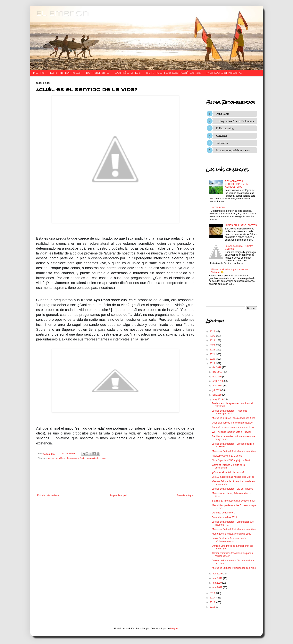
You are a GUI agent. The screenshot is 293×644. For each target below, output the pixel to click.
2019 (213, 363)
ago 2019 (218, 386)
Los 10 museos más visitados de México (233, 477)
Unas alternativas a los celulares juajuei (233, 423)
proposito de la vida (96, 458)
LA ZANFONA (218, 208)
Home (39, 73)
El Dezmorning (225, 128)
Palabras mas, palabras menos (233, 150)
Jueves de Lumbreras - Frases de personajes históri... (229, 412)
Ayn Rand (61, 458)
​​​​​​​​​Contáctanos (128, 73)
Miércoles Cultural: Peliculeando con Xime (234, 529)
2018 (213, 593)
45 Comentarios (69, 453)
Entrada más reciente (48, 495)
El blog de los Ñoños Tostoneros (235, 121)
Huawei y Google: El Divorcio (227, 456)
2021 (213, 354)
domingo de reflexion (76, 458)
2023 (213, 345)
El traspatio (98, 73)
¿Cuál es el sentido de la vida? (228, 472)
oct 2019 (217, 377)
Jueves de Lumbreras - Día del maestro (233, 489)
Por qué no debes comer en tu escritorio (233, 427)
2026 (213, 331)
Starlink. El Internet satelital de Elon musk (234, 501)
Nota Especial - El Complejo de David (231, 460)
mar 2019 (218, 578)
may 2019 (218, 399)
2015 (213, 607)
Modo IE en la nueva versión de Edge (231, 534)
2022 (213, 350)
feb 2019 (217, 583)
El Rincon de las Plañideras (173, 73)
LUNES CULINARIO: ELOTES (241, 225)
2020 (213, 359)
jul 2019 (217, 390)
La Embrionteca (65, 73)
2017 (213, 598)
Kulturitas (222, 136)
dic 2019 (217, 367)
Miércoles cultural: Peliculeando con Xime (234, 418)
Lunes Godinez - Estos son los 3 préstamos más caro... (229, 540)
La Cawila (222, 143)
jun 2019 (217, 395)
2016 (213, 602)
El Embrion (62, 14)
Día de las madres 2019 (224, 517)
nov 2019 (218, 372)
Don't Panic (222, 114)
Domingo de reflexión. (223, 513)
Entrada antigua (185, 495)
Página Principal (118, 495)
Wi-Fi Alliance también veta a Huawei (231, 432)
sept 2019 (218, 381)
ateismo (51, 458)
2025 (213, 336)
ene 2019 (218, 587)
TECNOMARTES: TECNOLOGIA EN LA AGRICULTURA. (236, 184)
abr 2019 (218, 574)
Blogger (174, 629)
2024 (213, 340)
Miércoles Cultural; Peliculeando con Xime (234, 451)
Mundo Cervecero (224, 73)
